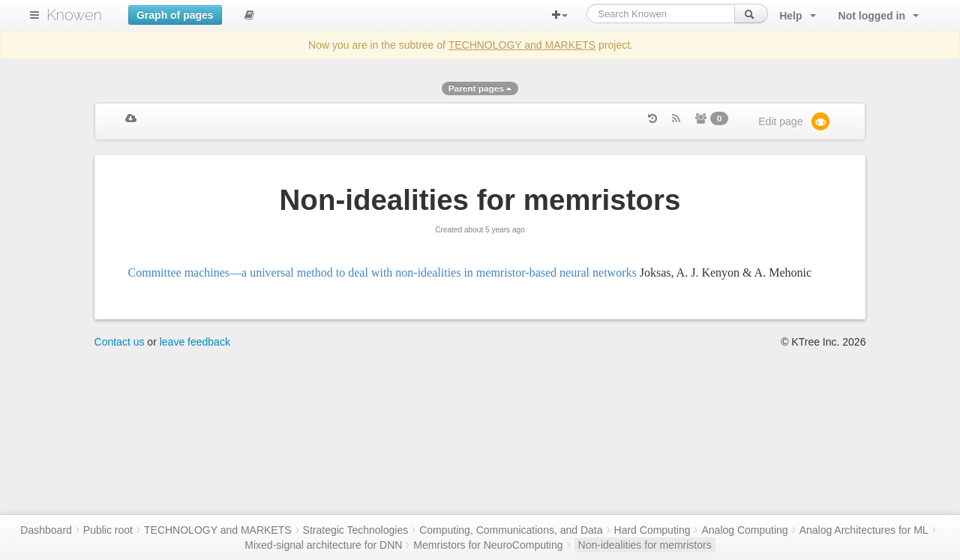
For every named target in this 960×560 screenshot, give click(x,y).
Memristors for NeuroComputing (488, 545)
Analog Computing (744, 530)
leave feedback (195, 342)
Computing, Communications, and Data (511, 530)
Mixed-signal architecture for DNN (323, 545)
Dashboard (46, 530)
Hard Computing (652, 530)
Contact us (120, 342)
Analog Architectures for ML (864, 530)
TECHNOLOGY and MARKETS (522, 45)
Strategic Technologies (356, 530)
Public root (108, 530)
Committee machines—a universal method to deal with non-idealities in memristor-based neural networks (382, 273)
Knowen (74, 15)
